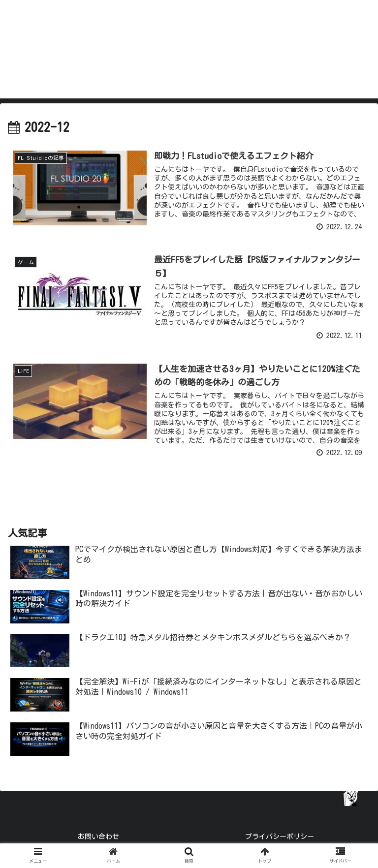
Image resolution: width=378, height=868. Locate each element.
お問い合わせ (98, 837)
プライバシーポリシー (280, 837)
